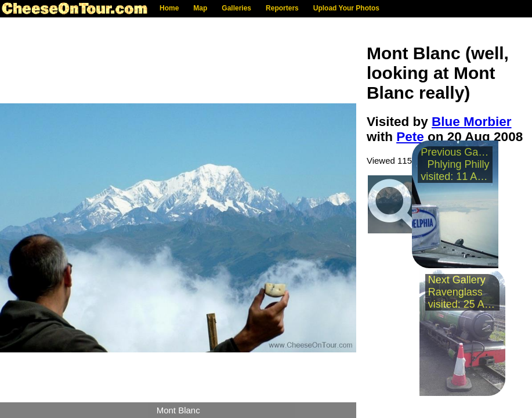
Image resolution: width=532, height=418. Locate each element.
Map (200, 8)
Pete (410, 137)
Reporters (282, 8)
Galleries (236, 8)
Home (169, 8)
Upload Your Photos (346, 8)
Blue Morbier (472, 122)
